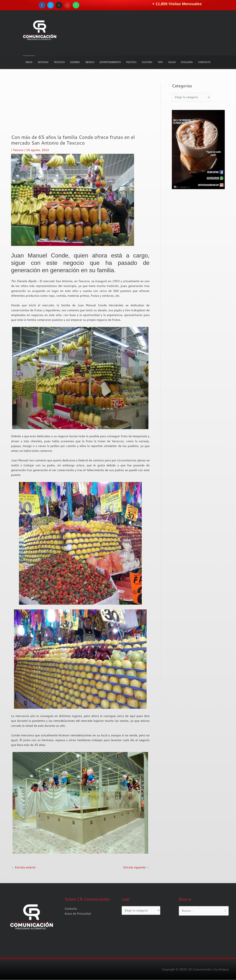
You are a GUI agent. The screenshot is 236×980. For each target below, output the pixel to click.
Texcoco (19, 150)
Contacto (71, 909)
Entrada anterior (24, 867)
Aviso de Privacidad (78, 914)
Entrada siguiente (135, 867)
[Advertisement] (80, 108)
